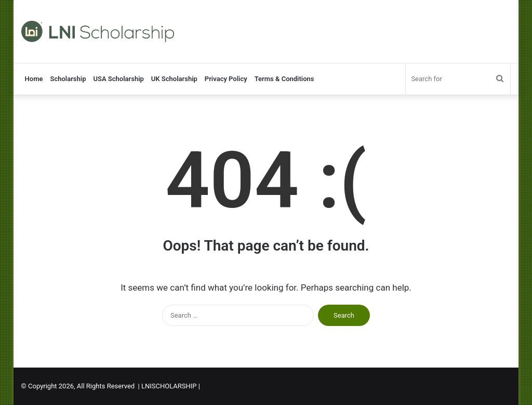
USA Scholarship (118, 79)
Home (34, 79)
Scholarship (68, 79)
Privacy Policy (226, 79)
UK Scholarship (174, 79)
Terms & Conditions (284, 79)
